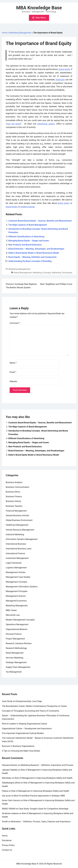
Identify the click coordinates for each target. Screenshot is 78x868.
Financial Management (16, 511)
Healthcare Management (17, 525)
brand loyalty (12, 207)
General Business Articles (17, 515)
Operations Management (17, 624)
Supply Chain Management (18, 667)
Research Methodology (16, 648)
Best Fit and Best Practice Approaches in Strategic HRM (39, 796)
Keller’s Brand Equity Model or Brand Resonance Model (34, 253)
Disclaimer (7, 840)
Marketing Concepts (42, 273)
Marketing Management (20, 33)
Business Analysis (14, 482)
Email (13, 372)
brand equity (64, 69)
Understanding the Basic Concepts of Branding (30, 261)
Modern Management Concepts (20, 620)
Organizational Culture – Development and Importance (27, 729)
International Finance (15, 553)
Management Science (16, 596)
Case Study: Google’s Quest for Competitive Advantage (43, 809)
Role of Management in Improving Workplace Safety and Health (44, 778)
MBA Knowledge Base (39, 8)
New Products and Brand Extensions (25, 245)
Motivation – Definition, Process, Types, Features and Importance (41, 822)
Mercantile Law (13, 615)
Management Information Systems (22, 587)
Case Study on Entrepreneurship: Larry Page (22, 701)
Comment (15, 323)
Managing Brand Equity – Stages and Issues (29, 241)
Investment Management (17, 558)
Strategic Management (16, 662)
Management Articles (16, 572)
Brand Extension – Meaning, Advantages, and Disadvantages (36, 249)
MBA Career (11, 610)
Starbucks (60, 80)
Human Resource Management (20, 530)
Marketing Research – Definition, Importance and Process (47, 765)
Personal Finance (14, 634)
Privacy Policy (8, 845)
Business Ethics (13, 492)
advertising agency (46, 124)
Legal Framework (14, 563)
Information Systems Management (22, 539)
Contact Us (7, 850)
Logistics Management (16, 568)
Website (13, 381)
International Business (16, 544)
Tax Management (14, 672)
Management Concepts (16, 582)
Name (13, 363)
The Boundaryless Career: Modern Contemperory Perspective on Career (34, 706)
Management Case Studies (18, 577)
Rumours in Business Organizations (18, 746)
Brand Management (23, 273)
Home (5, 33)
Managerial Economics (16, 601)
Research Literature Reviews (19, 643)
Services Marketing (15, 658)
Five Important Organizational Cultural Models (23, 733)
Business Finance (14, 497)
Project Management (15, 639)
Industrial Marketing (15, 534)
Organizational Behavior (17, 629)
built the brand (14, 124)
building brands (28, 207)
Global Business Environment (19, 520)
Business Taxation (14, 506)
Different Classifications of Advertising (26, 237)
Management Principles (17, 591)
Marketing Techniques (62, 273)
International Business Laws (19, 549)
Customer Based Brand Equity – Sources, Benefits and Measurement (40, 221)
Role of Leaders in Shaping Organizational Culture (24, 724)
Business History (13, 501)
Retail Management (15, 653)
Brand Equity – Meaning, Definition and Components (32, 257)
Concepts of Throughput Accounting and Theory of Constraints (31, 711)
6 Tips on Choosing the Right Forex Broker (21, 751)
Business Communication (17, 487)
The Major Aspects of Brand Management (28, 225)
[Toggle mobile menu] (39, 18)
